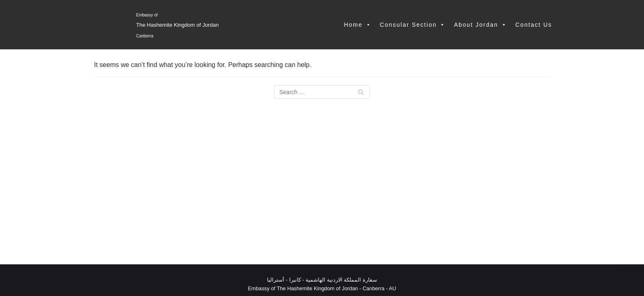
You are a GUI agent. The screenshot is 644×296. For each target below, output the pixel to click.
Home (358, 25)
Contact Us (534, 25)
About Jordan (480, 25)
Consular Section (413, 25)
